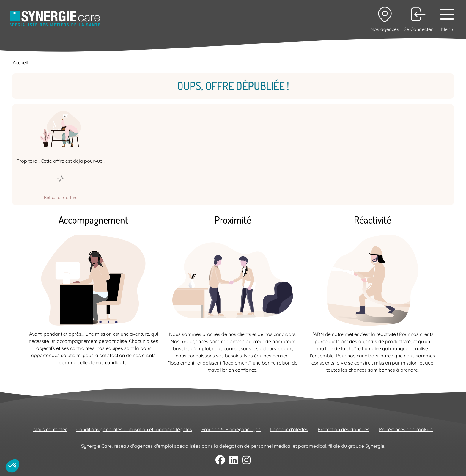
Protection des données (344, 429)
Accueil (20, 62)
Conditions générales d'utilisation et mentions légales (134, 429)
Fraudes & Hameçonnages (231, 429)
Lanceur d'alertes (289, 429)
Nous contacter (50, 429)
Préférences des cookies (406, 429)
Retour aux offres (61, 197)
